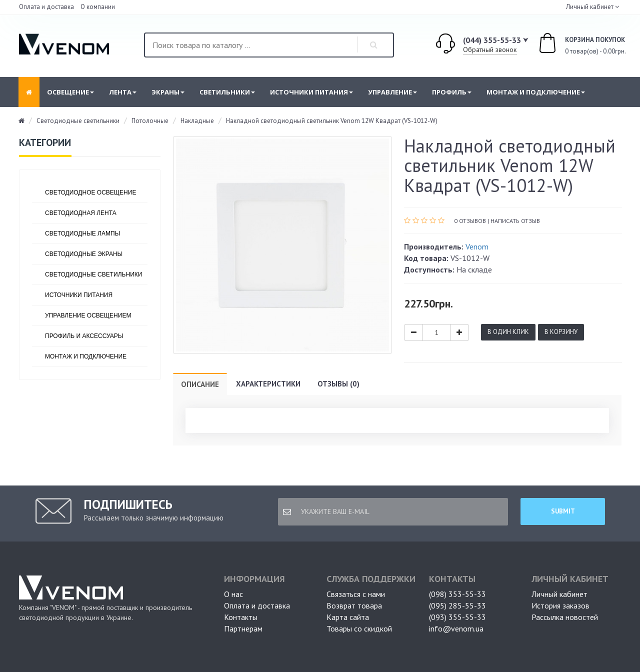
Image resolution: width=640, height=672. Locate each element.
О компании (98, 7)
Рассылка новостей (565, 617)
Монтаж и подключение (536, 92)
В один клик (508, 332)
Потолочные (150, 121)
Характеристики (268, 384)
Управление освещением (88, 315)
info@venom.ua (456, 628)
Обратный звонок (490, 49)
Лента (123, 92)
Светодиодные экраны (84, 254)
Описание (200, 384)
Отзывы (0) (338, 384)
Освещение (70, 92)
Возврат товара (354, 605)
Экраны (168, 92)
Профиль (452, 92)
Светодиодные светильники (78, 121)
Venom (477, 246)
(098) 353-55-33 (457, 594)
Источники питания (311, 92)
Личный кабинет (559, 594)
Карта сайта (348, 617)
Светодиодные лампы (82, 233)
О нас (233, 594)
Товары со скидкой (359, 628)
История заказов (560, 605)
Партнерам (243, 628)
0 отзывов (470, 221)
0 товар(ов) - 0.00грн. (571, 44)
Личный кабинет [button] (589, 7)
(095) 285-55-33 (457, 605)
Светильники (227, 92)
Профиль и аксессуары (84, 336)
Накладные (197, 121)
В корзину (561, 332)
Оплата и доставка (46, 7)
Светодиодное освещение (90, 192)
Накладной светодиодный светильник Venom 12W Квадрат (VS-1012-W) (332, 121)
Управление (392, 92)
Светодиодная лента (81, 213)
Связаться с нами (356, 594)
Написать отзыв (515, 221)
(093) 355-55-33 (457, 617)
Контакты (241, 617)
